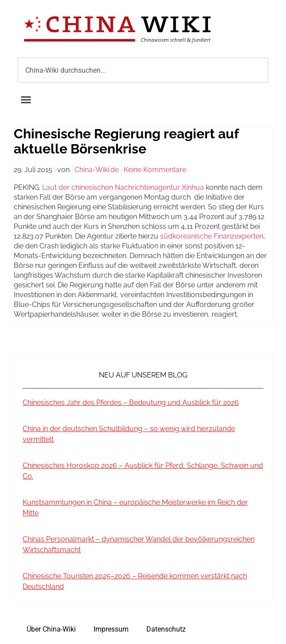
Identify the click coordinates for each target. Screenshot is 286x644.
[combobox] (143, 70)
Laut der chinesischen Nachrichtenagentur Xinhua (123, 187)
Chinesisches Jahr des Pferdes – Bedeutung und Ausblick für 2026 (131, 402)
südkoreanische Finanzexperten (212, 236)
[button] (26, 100)
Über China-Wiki (51, 629)
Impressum (111, 629)
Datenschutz (166, 629)
